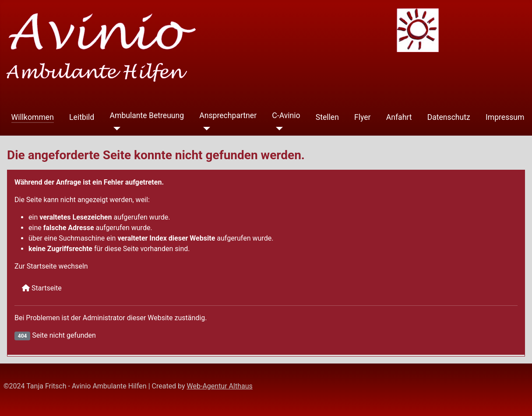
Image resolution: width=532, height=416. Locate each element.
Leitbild (82, 117)
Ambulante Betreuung (147, 115)
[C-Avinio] (277, 129)
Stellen (327, 117)
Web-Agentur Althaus (220, 386)
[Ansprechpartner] (205, 129)
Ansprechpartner (228, 115)
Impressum (505, 117)
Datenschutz (449, 117)
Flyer (363, 117)
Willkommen (33, 117)
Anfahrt (399, 117)
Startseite (42, 288)
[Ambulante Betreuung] (115, 129)
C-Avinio (286, 115)
